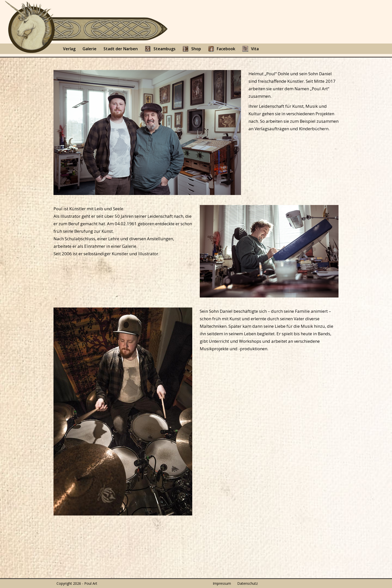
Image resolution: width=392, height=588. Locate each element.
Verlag (69, 49)
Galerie (89, 49)
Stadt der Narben (121, 49)
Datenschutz (247, 583)
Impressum (222, 583)
